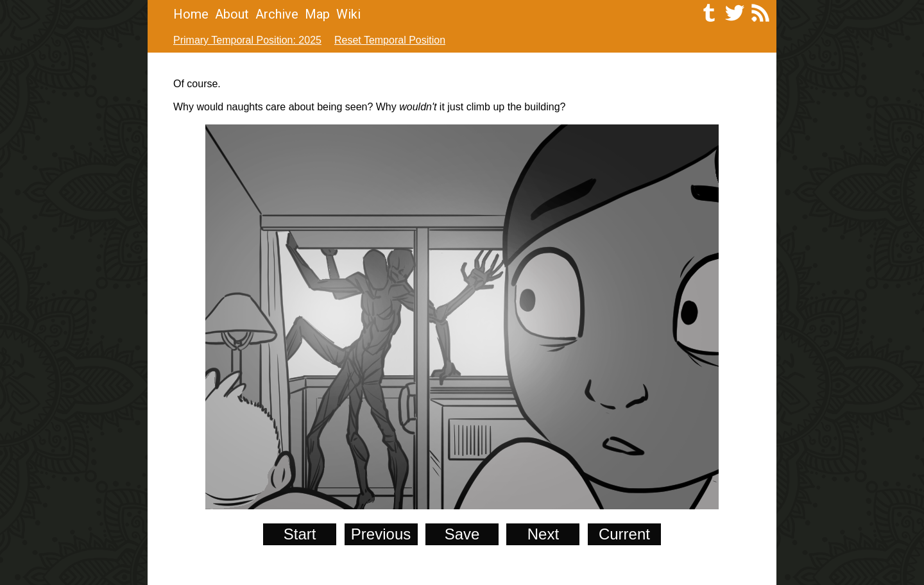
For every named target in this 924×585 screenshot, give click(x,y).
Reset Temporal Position (390, 40)
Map (317, 14)
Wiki (348, 14)
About (232, 14)
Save (462, 534)
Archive (277, 14)
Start (300, 534)
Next (543, 534)
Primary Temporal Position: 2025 (247, 40)
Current (624, 534)
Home (191, 14)
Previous (381, 534)
